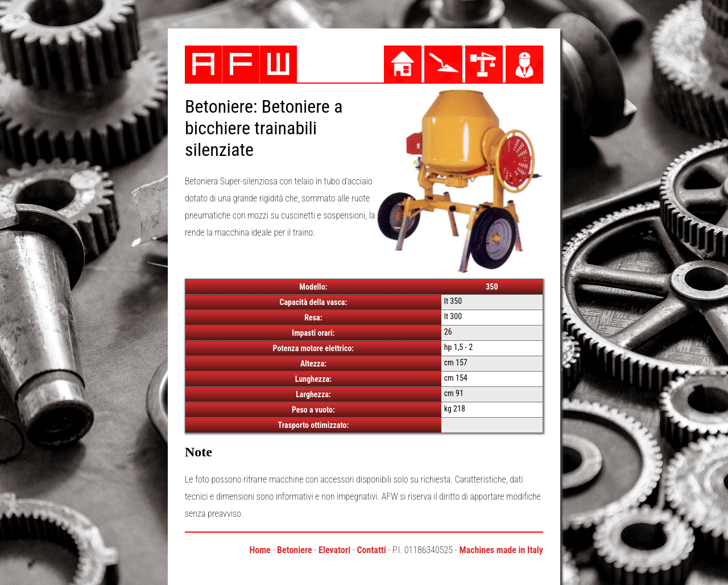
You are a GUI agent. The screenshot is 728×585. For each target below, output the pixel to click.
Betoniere (295, 550)
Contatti (371, 550)
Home (260, 550)
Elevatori (334, 550)
